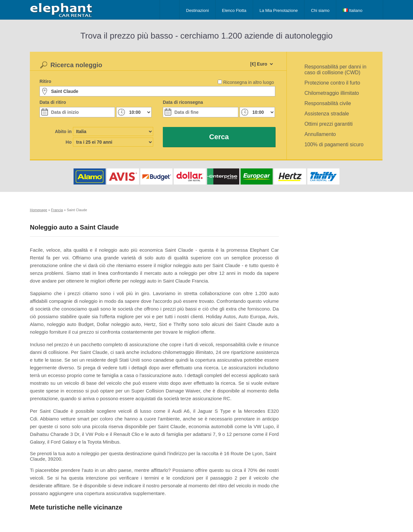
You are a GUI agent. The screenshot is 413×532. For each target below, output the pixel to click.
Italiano (353, 10)
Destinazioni (197, 10)
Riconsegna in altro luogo (249, 82)
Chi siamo (320, 10)
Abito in (63, 131)
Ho (69, 142)
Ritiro (45, 81)
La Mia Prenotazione (279, 10)
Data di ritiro (53, 102)
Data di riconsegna (183, 102)
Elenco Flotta (234, 10)
